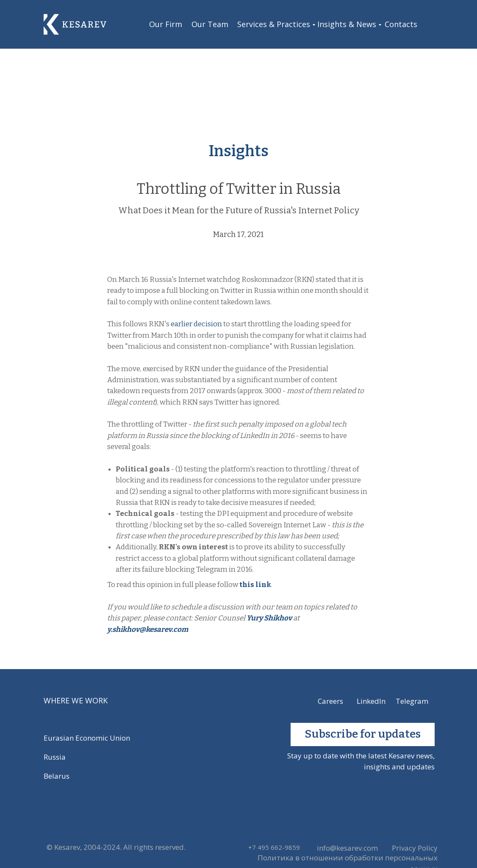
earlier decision (196, 324)
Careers (330, 701)
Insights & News (347, 24)
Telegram (412, 701)
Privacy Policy (415, 848)
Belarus (57, 776)
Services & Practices (274, 24)
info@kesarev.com (347, 848)
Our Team (210, 24)
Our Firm (166, 24)
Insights (239, 151)
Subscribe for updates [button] (363, 734)
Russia (55, 757)
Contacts (401, 24)
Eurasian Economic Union (87, 738)
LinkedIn (371, 701)
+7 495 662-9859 (274, 847)
